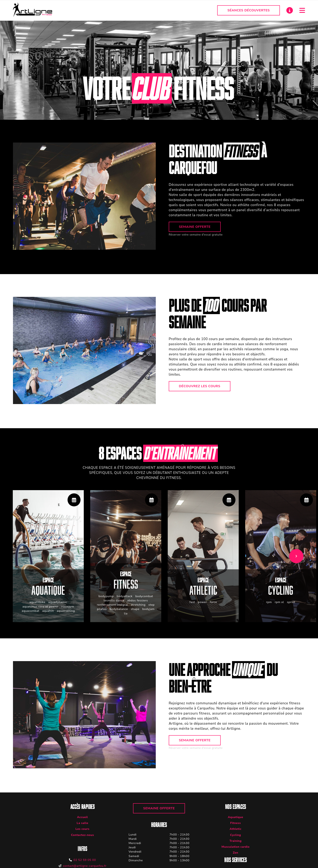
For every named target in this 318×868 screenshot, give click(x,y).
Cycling (235, 835)
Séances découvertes (249, 10)
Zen (236, 853)
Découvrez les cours (200, 386)
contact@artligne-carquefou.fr (85, 866)
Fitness (235, 823)
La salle (82, 823)
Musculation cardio (235, 847)
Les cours (82, 829)
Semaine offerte (195, 227)
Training (236, 841)
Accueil (82, 817)
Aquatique (236, 817)
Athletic (235, 829)
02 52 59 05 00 (85, 860)
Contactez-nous (83, 835)
